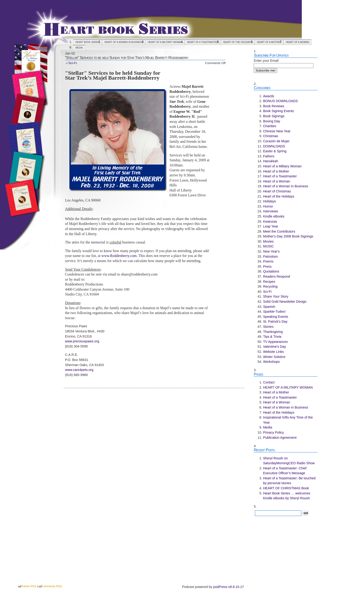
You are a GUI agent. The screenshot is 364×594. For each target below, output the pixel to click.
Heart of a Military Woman (282, 166)
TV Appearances (275, 342)
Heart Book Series (83, 3)
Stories (268, 327)
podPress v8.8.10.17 (229, 587)
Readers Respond (276, 276)
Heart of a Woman (297, 42)
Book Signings (274, 116)
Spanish (269, 307)
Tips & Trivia (272, 337)
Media (79, 48)
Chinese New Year (277, 131)
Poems (268, 261)
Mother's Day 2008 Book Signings (288, 236)
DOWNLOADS (274, 146)
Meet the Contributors (279, 231)
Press (267, 266)
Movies (268, 241)
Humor (268, 206)
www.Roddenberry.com (119, 256)
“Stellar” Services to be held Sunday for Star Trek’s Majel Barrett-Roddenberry (127, 58)
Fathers (269, 156)
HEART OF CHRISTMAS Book (286, 488)
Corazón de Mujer (276, 141)
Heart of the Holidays (238, 42)
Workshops (271, 362)
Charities (270, 126)
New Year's (271, 251)
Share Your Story (276, 296)
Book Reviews (274, 106)
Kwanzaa (270, 221)
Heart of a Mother (269, 42)
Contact (269, 382)
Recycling (270, 286)
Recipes (269, 282)
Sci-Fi (73, 63)
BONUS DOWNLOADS (280, 101)
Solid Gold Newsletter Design (285, 302)
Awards (269, 96)
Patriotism (270, 256)
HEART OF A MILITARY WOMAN (165, 42)
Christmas (271, 136)
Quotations (271, 271)
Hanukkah (271, 161)
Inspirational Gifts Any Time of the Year (288, 420)
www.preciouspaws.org (82, 341)
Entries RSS (29, 586)
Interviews (271, 211)
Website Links (273, 352)
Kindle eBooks (274, 216)
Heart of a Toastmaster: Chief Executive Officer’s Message (285, 471)
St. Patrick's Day (275, 321)
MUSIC (268, 246)
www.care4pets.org (79, 370)
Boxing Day (272, 121)
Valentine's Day (274, 347)
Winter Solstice (274, 357)
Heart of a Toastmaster (203, 42)
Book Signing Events (278, 111)
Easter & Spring (275, 151)
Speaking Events (276, 317)
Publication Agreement (280, 438)
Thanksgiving (273, 332)
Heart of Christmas (277, 191)
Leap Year (271, 226)
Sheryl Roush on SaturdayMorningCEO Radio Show (289, 461)
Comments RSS (52, 586)
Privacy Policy (273, 432)
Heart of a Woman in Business (124, 42)
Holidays (269, 201)
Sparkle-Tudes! (274, 312)
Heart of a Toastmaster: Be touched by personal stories (289, 481)
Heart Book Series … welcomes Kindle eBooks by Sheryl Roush (287, 496)
